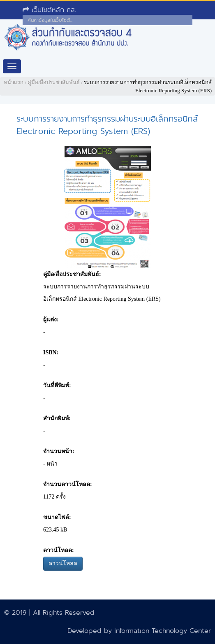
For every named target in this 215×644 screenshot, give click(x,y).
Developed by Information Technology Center (139, 631)
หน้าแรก (14, 82)
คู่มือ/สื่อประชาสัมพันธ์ (54, 82)
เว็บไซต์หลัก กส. (49, 10)
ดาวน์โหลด (63, 563)
